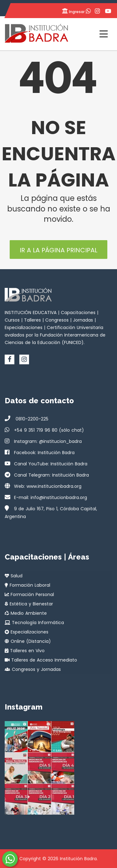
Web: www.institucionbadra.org (48, 486)
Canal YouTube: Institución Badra (51, 464)
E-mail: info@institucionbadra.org (51, 497)
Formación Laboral (27, 585)
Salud (14, 576)
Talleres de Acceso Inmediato (41, 660)
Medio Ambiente (26, 613)
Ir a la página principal (58, 250)
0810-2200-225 (31, 419)
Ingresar (73, 11)
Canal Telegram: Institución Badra (51, 475)
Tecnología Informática (34, 623)
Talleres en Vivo (25, 651)
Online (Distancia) (28, 641)
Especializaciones (27, 632)
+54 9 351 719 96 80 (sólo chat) (49, 430)
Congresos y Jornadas (33, 669)
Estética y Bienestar (29, 604)
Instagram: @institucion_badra (48, 441)
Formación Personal (29, 594)
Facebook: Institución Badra (44, 453)
